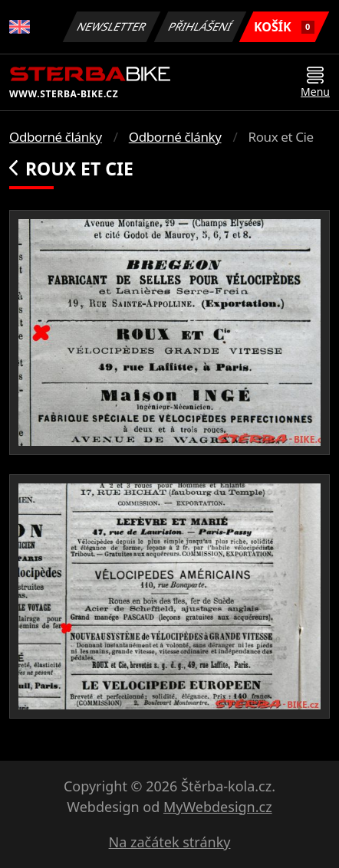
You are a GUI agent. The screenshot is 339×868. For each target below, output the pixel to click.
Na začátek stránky (170, 842)
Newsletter (111, 26)
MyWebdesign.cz (218, 807)
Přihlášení (200, 26)
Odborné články (56, 137)
